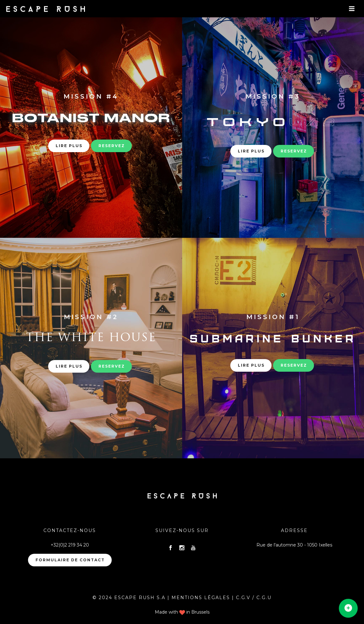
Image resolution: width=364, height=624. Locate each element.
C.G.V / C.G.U (254, 598)
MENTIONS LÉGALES (201, 598)
